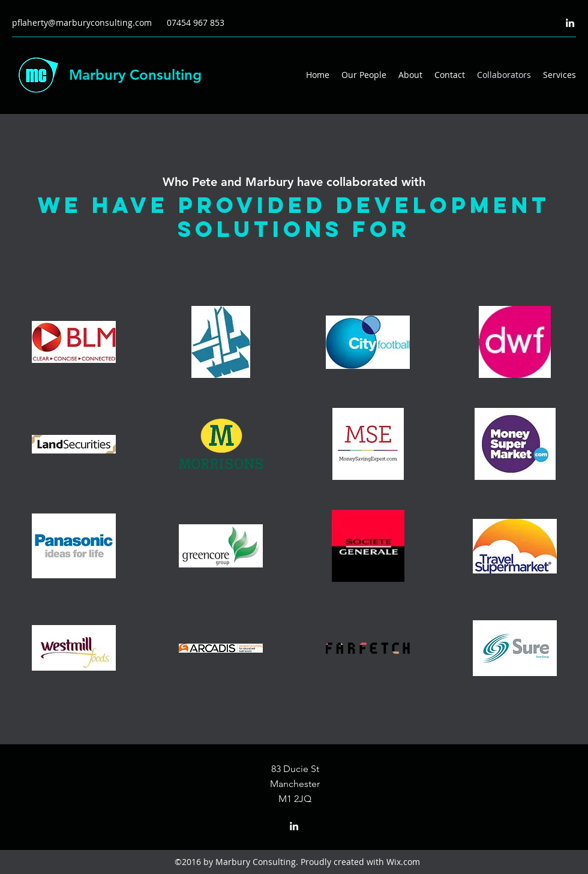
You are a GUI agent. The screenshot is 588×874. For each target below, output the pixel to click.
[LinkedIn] (570, 23)
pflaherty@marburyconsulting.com (82, 22)
